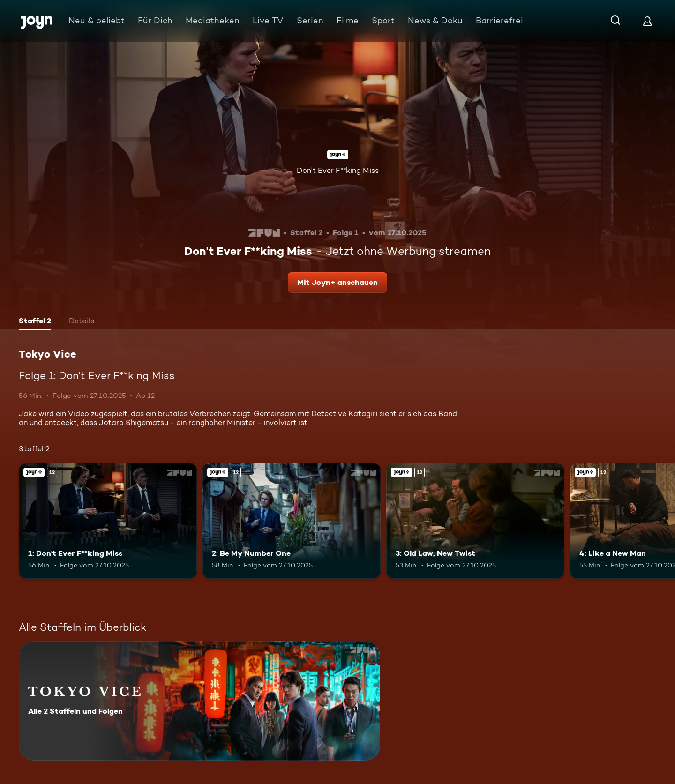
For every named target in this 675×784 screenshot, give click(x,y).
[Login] (647, 21)
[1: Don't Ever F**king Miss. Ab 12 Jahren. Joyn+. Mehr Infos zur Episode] (108, 521)
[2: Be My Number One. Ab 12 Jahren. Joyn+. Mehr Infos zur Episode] (292, 521)
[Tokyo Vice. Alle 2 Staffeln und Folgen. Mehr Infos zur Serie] (199, 701)
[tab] (35, 322)
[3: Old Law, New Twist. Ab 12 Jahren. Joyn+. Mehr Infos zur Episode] (475, 521)
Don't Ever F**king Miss (338, 170)
